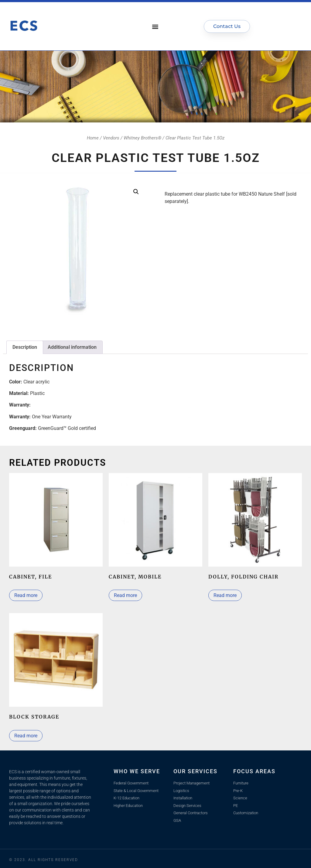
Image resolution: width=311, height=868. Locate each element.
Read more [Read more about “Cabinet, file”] (26, 595)
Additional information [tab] (72, 347)
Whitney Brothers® (142, 138)
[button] (155, 26)
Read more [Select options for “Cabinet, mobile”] (125, 595)
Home (93, 138)
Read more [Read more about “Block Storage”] (26, 736)
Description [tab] (25, 347)
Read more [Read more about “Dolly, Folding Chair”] (225, 595)
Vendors (111, 138)
